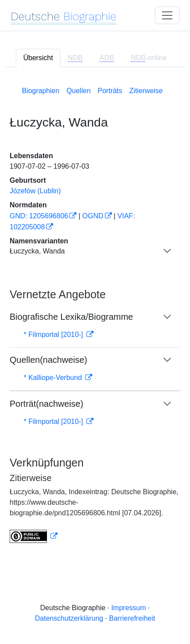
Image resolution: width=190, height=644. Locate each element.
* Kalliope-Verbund (54, 378)
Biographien (41, 91)
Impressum (128, 608)
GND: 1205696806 (39, 216)
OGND (93, 216)
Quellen (78, 91)
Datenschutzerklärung (69, 618)
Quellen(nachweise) (48, 360)
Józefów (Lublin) (35, 191)
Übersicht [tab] (38, 58)
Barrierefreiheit (132, 618)
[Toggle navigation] (167, 15)
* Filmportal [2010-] (54, 335)
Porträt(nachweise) (47, 404)
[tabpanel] (95, 313)
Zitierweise (146, 91)
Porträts (110, 91)
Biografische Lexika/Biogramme (71, 317)
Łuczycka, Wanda (37, 251)
